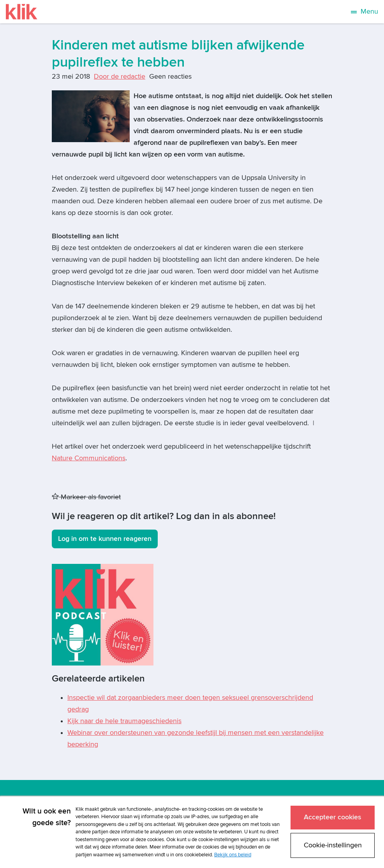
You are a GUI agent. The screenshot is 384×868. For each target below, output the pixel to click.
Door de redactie (120, 77)
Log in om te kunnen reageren (105, 539)
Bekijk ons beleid (233, 855)
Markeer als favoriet (86, 497)
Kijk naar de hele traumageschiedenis (124, 721)
